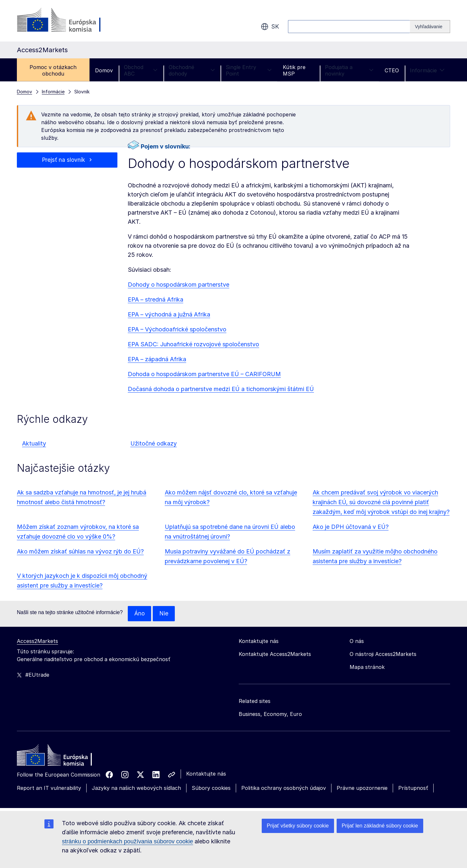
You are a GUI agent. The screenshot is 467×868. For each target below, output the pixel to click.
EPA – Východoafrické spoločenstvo (177, 329)
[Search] (430, 27)
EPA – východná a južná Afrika (169, 314)
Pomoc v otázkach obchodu (53, 70)
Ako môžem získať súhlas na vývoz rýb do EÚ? (80, 551)
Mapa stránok (367, 667)
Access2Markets (37, 641)
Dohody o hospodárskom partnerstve (179, 285)
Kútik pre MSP (294, 70)
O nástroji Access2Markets (383, 654)
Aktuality (34, 443)
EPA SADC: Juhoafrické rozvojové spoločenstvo (193, 344)
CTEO (392, 70)
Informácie (427, 70)
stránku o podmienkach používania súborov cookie (127, 841)
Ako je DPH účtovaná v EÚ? (351, 527)
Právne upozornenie (362, 788)
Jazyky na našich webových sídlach (136, 788)
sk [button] (270, 27)
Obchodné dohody (192, 70)
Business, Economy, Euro (270, 714)
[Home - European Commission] (64, 757)
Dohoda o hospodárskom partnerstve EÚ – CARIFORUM (204, 374)
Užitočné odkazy (154, 443)
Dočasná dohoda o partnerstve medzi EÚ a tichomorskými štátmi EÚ (221, 389)
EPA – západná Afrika (157, 359)
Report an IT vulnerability (49, 788)
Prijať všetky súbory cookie (298, 826)
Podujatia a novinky (349, 70)
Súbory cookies (211, 788)
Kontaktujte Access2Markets (275, 654)
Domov (104, 70)
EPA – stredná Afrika (156, 299)
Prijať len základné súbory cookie (380, 826)
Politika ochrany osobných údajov (284, 788)
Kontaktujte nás (206, 774)
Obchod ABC (141, 70)
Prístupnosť (413, 788)
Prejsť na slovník (63, 160)
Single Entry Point (249, 70)
